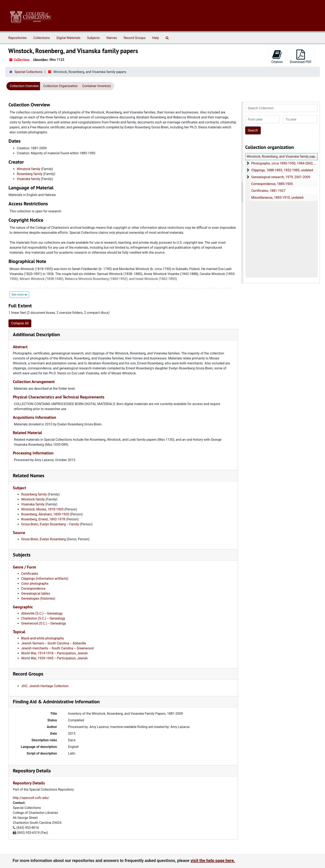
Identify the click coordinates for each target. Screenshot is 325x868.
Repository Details (32, 771)
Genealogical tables (36, 593)
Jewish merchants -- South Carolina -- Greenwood (57, 648)
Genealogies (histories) (38, 598)
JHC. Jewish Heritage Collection (45, 686)
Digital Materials (68, 38)
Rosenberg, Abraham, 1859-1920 (45, 514)
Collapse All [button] (20, 323)
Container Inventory (97, 86)
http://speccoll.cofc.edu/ (31, 798)
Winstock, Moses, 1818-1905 (42, 509)
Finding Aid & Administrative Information (56, 702)
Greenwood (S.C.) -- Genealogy (44, 623)
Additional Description (36, 334)
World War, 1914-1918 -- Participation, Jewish (54, 653)
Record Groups (134, 38)
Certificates (30, 574)
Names (112, 38)
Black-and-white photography (42, 638)
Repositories (18, 38)
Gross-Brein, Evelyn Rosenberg (43, 539)
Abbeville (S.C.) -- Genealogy (42, 613)
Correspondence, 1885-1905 (272, 184)
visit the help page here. (213, 861)
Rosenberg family (30, 174)
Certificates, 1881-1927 (268, 191)
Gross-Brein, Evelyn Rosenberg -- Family (50, 524)
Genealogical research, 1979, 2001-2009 (280, 177)
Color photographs (35, 584)
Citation (277, 57)
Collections (42, 38)
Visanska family (28, 179)
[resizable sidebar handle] (242, 192)
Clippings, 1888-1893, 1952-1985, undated (282, 170)
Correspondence (33, 589)
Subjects (93, 38)
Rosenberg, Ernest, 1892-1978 (43, 519)
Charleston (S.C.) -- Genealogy (43, 618)
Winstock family (28, 169)
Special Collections (28, 72)
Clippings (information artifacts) (45, 579)
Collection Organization (61, 86)
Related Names (29, 475)
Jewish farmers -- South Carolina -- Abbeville (54, 643)
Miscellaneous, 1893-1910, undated (277, 198)
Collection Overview (24, 86)
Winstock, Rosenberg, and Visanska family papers (283, 156)
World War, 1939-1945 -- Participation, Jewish (54, 658)
